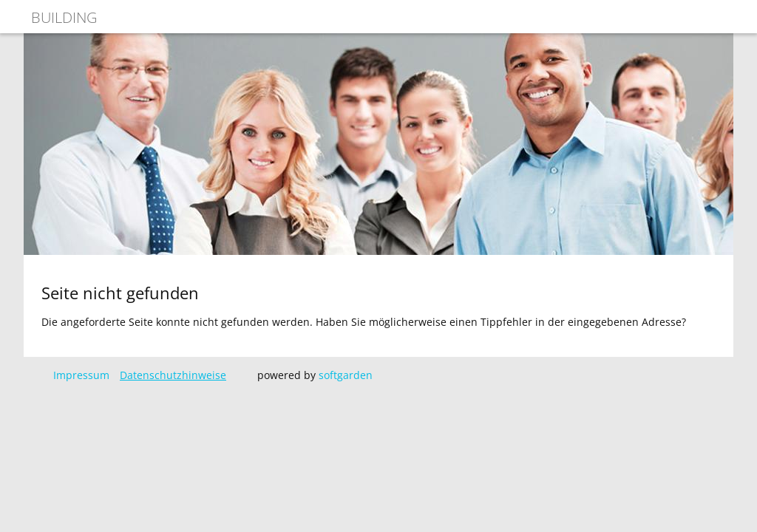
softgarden (346, 375)
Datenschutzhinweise (173, 375)
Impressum (81, 375)
